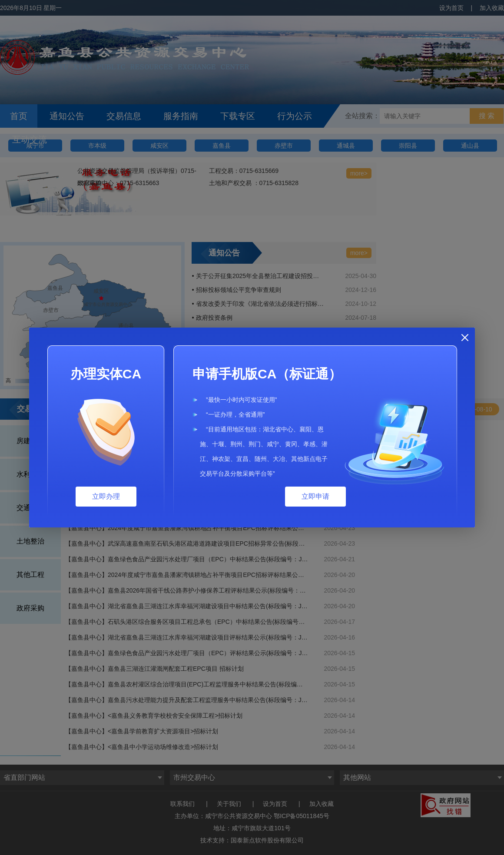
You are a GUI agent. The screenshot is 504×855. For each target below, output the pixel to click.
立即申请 (315, 496)
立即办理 (106, 496)
